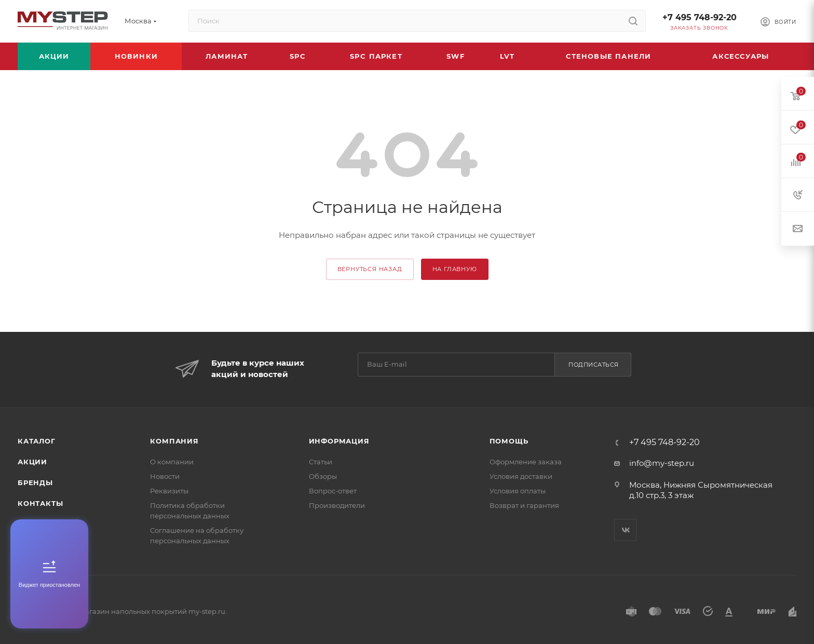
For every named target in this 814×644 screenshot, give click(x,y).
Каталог (37, 441)
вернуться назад (370, 269)
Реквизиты (169, 491)
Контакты (40, 503)
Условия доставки (521, 476)
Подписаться (594, 365)
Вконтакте (625, 530)
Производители (337, 505)
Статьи (321, 462)
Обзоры (323, 476)
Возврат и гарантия (524, 505)
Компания (174, 441)
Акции (32, 462)
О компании (172, 462)
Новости (165, 476)
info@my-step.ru (662, 463)
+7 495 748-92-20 (700, 17)
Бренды (35, 482)
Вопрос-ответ (333, 491)
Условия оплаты (518, 491)
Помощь (509, 441)
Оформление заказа (526, 462)
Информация (339, 441)
